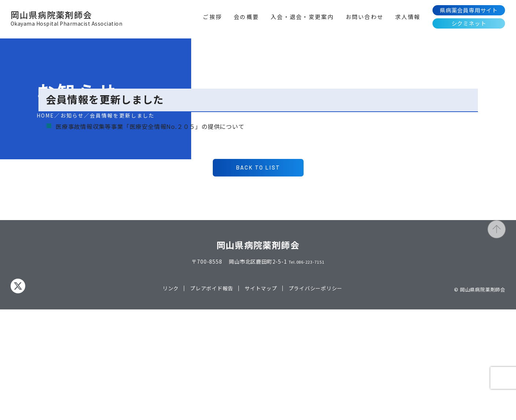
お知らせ (72, 115)
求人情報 (408, 17)
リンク (170, 399)
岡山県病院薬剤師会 (66, 20)
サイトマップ (261, 399)
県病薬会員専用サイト (469, 10)
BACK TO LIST (258, 277)
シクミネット (469, 23)
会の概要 (246, 17)
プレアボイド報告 (212, 399)
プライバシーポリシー (316, 399)
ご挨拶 (212, 17)
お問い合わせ (365, 17)
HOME (45, 115)
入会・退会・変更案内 (302, 17)
